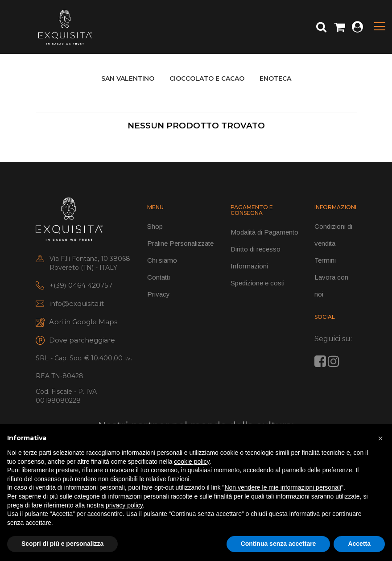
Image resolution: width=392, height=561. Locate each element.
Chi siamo (162, 260)
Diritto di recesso (256, 249)
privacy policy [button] (124, 505)
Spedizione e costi (258, 283)
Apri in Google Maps (83, 322)
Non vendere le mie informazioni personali (283, 487)
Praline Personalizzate (180, 243)
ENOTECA (275, 78)
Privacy (159, 294)
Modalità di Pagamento (264, 232)
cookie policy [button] (192, 462)
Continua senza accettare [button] (279, 544)
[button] (380, 438)
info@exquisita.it (77, 303)
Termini (325, 260)
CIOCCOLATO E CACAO (207, 78)
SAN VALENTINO (128, 78)
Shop (155, 226)
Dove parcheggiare (82, 340)
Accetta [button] (359, 544)
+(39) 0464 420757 (81, 285)
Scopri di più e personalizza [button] (62, 544)
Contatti (159, 277)
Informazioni (249, 266)
